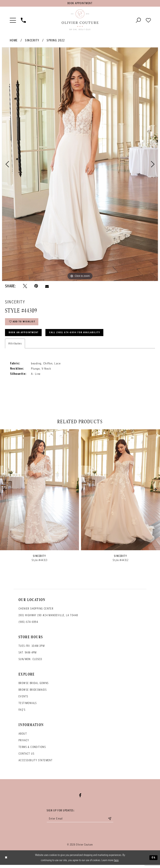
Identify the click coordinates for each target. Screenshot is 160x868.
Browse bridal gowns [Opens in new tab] (34, 686)
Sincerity (32, 41)
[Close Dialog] (6, 861)
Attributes (15, 346)
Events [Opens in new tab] (23, 699)
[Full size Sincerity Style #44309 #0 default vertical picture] (80, 165)
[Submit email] (112, 822)
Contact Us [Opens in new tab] (26, 756)
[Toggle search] (138, 21)
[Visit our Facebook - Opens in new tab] (80, 798)
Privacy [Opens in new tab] (24, 743)
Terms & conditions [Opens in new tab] (32, 749)
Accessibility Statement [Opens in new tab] (36, 763)
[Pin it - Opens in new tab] (36, 287)
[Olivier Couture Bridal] (80, 21)
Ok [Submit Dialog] (153, 861)
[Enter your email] (80, 822)
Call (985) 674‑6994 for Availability (81, 335)
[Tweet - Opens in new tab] (25, 287)
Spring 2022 (56, 41)
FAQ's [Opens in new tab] (22, 712)
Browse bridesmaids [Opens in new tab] (33, 692)
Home (14, 41)
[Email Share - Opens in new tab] (47, 287)
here (116, 863)
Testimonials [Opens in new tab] (28, 706)
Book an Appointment (25, 335)
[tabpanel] (80, 165)
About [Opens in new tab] (23, 736)
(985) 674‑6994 (28, 624)
